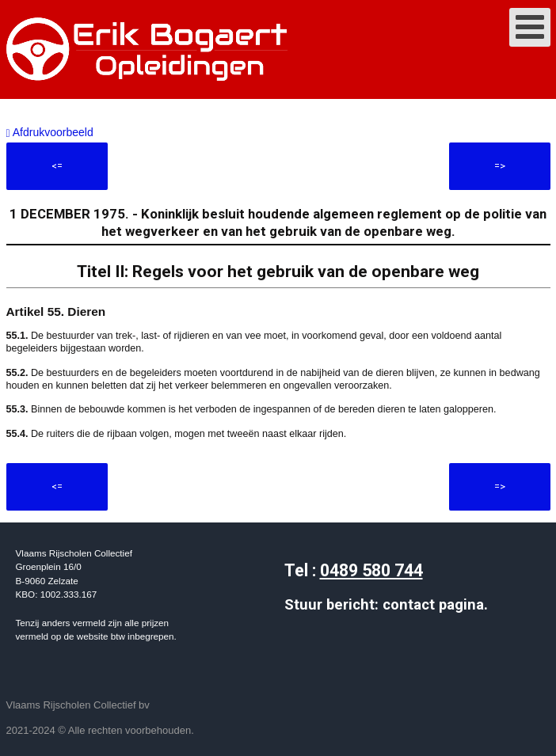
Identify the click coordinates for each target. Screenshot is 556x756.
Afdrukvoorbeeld (50, 132)
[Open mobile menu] (530, 27)
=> (500, 166)
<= (57, 166)
